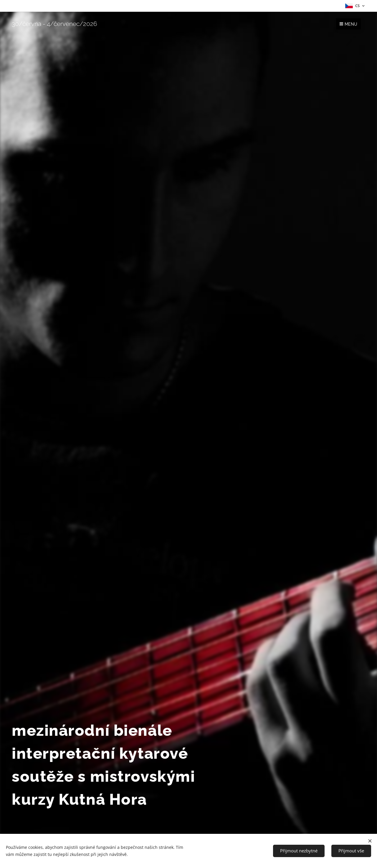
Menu (348, 24)
